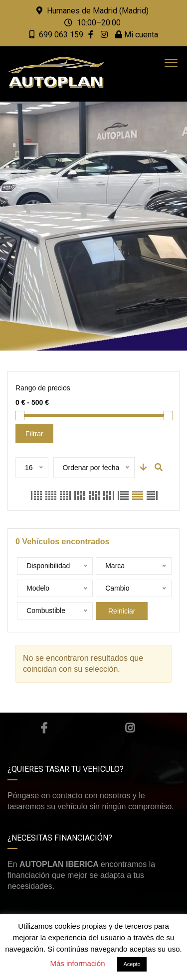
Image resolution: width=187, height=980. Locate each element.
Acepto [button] (132, 964)
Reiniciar (122, 611)
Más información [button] (77, 963)
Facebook (44, 728)
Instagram (130, 728)
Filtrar (34, 434)
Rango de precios (43, 388)
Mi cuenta (137, 35)
